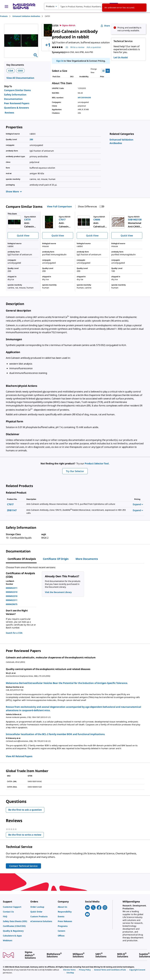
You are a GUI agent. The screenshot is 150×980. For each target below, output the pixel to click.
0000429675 (12, 604)
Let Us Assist (121, 57)
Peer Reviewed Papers (17, 103)
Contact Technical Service (23, 866)
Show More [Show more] (14, 191)
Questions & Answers (16, 108)
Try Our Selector (75, 471)
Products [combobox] (50, 6)
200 (31, 139)
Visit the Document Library (58, 592)
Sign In (60, 61)
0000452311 (12, 588)
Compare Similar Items (17, 90)
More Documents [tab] (87, 559)
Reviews (9, 113)
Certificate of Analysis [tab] (22, 559)
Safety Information (15, 95)
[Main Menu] (6, 6)
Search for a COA (14, 633)
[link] (15, 907)
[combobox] (81, 6)
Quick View (23, 236)
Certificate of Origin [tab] (56, 559)
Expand (138, 504)
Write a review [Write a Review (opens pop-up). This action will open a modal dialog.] (77, 47)
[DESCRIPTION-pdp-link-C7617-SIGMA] (78, 504)
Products (4, 16)
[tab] (6, 16)
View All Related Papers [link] (19, 756)
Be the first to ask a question (25, 810)
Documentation (13, 99)
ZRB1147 (12, 510)
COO (20, 71)
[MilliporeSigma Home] (24, 6)
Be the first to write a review (26, 835)
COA (11, 71)
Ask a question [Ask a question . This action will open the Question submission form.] (94, 47)
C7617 (10, 504)
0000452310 (12, 592)
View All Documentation (20, 78)
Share (105, 26)
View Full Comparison (59, 206)
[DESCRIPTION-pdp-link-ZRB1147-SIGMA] (78, 512)
